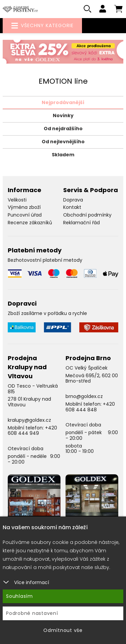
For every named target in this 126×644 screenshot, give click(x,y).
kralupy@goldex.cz (29, 420)
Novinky (63, 115)
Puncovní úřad (25, 215)
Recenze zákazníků (30, 223)
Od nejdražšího (63, 129)
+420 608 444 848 (90, 407)
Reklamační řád (81, 223)
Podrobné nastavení (32, 613)
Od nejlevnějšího (63, 142)
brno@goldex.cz (84, 396)
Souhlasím (19, 596)
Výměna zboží (24, 207)
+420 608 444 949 (32, 431)
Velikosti (17, 200)
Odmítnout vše (63, 630)
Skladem (63, 155)
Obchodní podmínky (87, 215)
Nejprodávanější (63, 102)
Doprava (73, 200)
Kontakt (72, 207)
